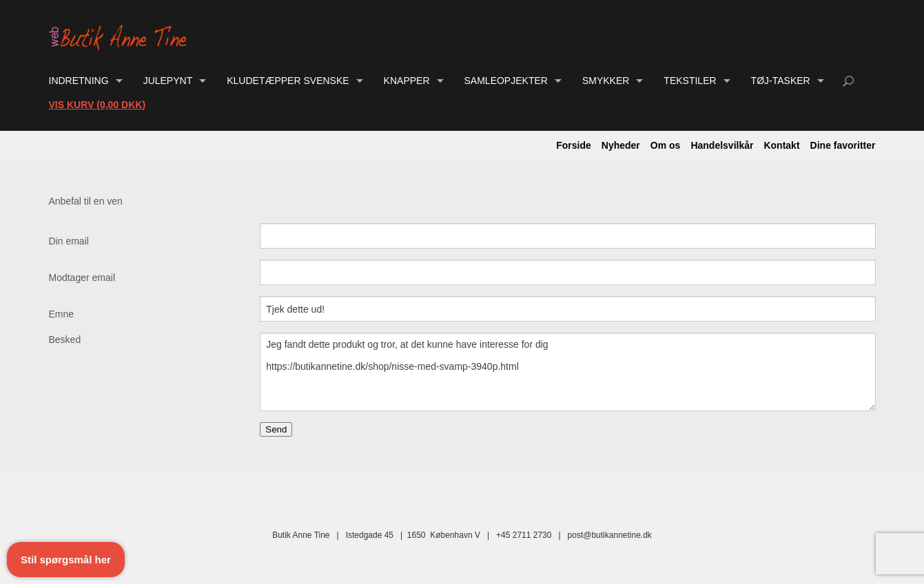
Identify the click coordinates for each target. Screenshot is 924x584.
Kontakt (781, 145)
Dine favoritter (843, 145)
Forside (574, 145)
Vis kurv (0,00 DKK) (97, 105)
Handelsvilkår (722, 145)
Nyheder (621, 145)
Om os (666, 145)
